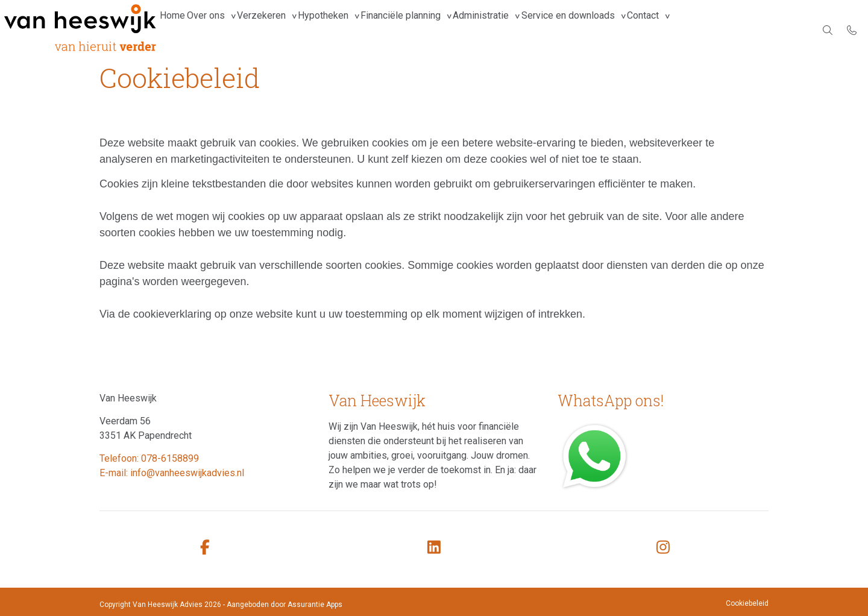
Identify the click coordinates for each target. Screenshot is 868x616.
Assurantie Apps (315, 605)
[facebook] (205, 548)
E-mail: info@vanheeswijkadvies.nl (172, 473)
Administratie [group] (540, 30)
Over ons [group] (222, 30)
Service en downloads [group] (637, 30)
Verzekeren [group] (288, 30)
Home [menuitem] (178, 30)
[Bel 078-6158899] (852, 30)
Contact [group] (723, 30)
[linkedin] (434, 548)
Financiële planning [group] (449, 30)
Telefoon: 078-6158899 (149, 458)
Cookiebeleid (747, 603)
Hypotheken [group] (360, 30)
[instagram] (663, 548)
